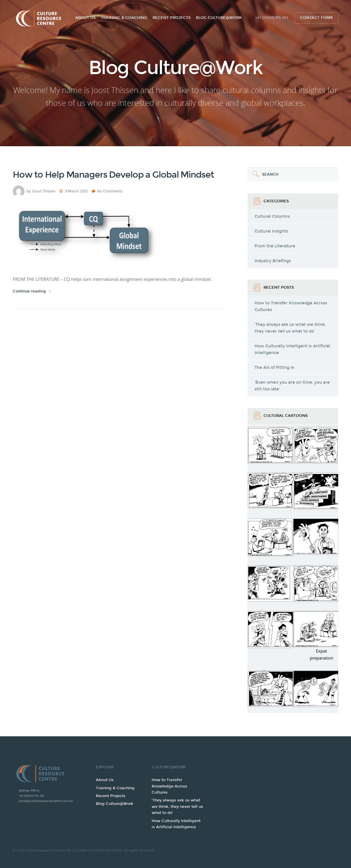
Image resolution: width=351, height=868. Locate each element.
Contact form (316, 18)
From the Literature (275, 246)
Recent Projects (172, 18)
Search (263, 172)
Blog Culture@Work (219, 18)
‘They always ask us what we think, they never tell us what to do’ (290, 328)
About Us (85, 18)
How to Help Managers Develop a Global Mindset (113, 175)
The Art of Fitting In (274, 368)
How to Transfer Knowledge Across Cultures (291, 306)
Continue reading (33, 291)
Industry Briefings (273, 261)
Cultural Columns (272, 216)
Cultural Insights (271, 231)
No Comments (110, 191)
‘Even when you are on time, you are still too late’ (292, 386)
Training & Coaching (124, 18)
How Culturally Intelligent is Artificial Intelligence (292, 349)
